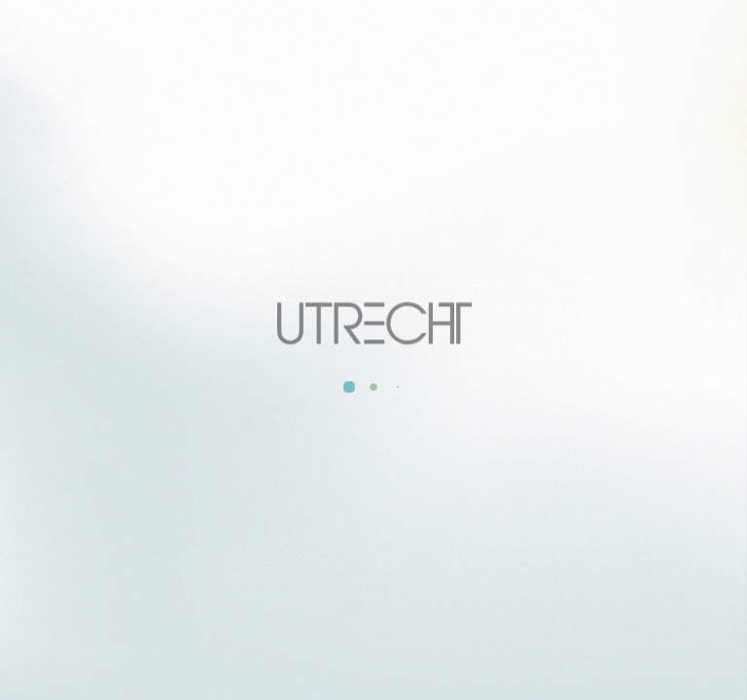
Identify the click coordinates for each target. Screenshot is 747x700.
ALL (250, 420)
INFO (318, 420)
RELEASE (407, 420)
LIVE (495, 420)
